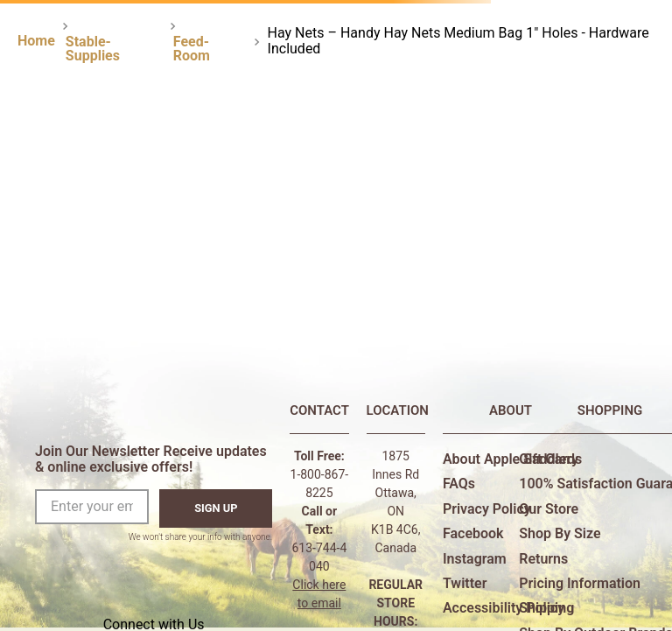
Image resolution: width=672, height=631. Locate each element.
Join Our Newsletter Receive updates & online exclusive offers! (151, 459)
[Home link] (36, 41)
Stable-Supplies (93, 49)
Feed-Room (192, 49)
